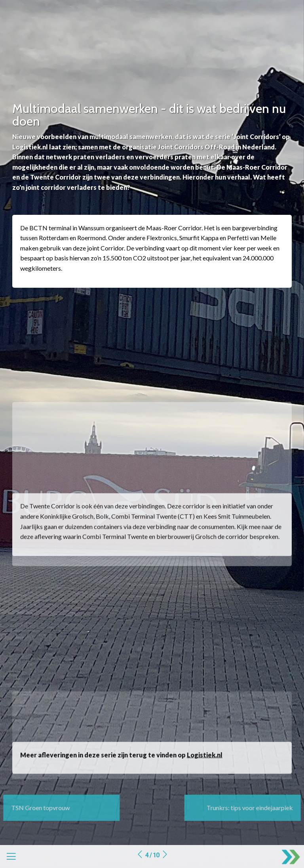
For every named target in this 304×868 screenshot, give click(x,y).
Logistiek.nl (205, 763)
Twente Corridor (52, 523)
